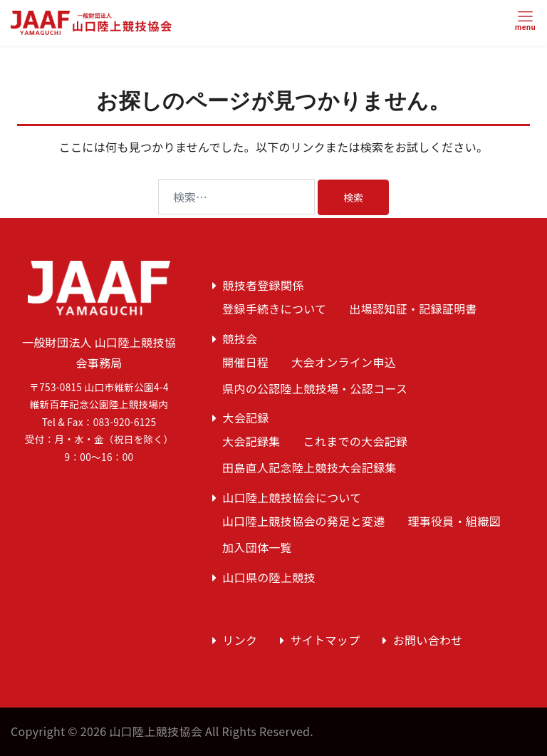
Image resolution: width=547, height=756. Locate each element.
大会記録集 (251, 441)
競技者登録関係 (263, 285)
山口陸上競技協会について (292, 497)
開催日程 (245, 362)
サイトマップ (325, 640)
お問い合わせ (428, 640)
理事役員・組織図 (454, 521)
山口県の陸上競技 (269, 577)
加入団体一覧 (257, 547)
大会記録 (245, 418)
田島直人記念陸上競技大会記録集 (309, 467)
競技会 (240, 338)
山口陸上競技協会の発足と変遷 (303, 521)
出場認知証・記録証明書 (413, 309)
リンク (240, 640)
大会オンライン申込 (344, 362)
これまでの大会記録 (356, 441)
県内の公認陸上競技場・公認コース (315, 388)
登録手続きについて (274, 309)
